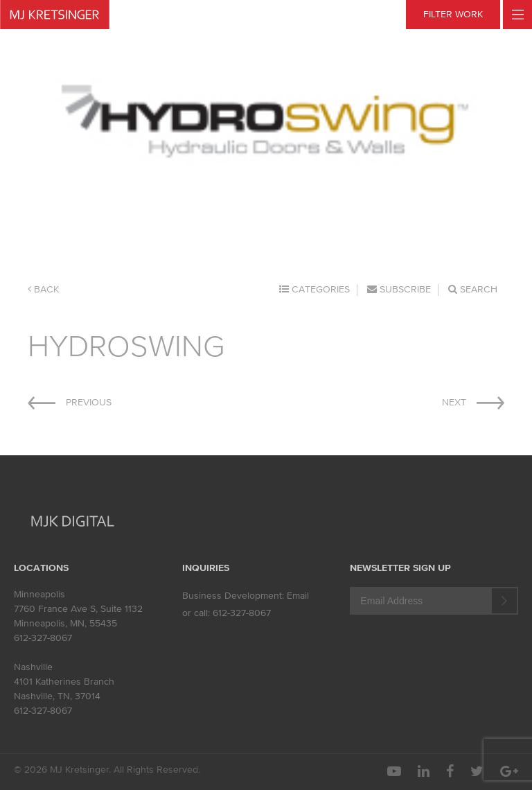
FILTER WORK (453, 14)
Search (473, 289)
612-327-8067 (43, 638)
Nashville (33, 667)
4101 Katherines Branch (64, 682)
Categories (314, 289)
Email (298, 596)
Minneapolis (39, 594)
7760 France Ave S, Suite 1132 (78, 609)
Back (43, 289)
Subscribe (399, 289)
